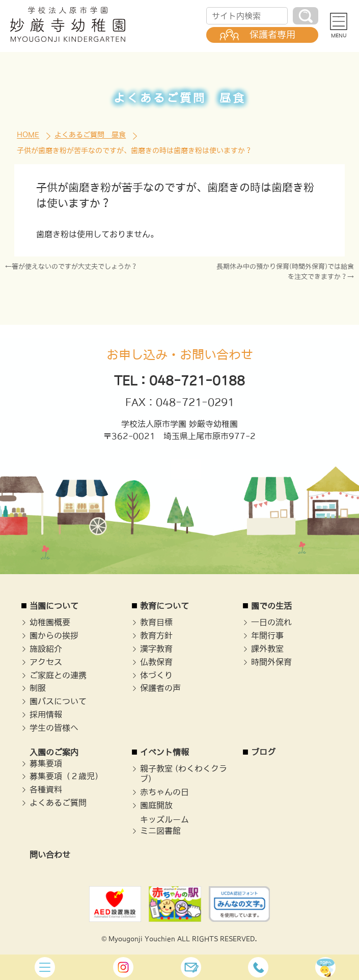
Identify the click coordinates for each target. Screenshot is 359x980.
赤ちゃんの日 (164, 792)
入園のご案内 (54, 752)
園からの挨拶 (54, 635)
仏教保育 (156, 662)
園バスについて (58, 701)
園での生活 (271, 606)
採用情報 (46, 714)
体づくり (156, 675)
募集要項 (46, 763)
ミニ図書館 (160, 831)
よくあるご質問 (58, 803)
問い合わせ (50, 855)
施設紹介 (46, 649)
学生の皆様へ (54, 728)
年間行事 (267, 635)
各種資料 (46, 789)
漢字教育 (156, 649)
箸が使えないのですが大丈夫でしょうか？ (75, 266)
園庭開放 (156, 805)
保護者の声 (160, 688)
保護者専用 (272, 35)
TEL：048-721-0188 (179, 380)
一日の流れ (271, 622)
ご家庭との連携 (58, 675)
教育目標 (156, 622)
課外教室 (267, 649)
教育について (164, 606)
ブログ (263, 752)
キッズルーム (164, 819)
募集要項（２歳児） (66, 776)
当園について (54, 606)
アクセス (46, 662)
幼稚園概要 (50, 622)
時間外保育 (271, 662)
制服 (38, 688)
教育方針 (156, 635)
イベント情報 (164, 752)
